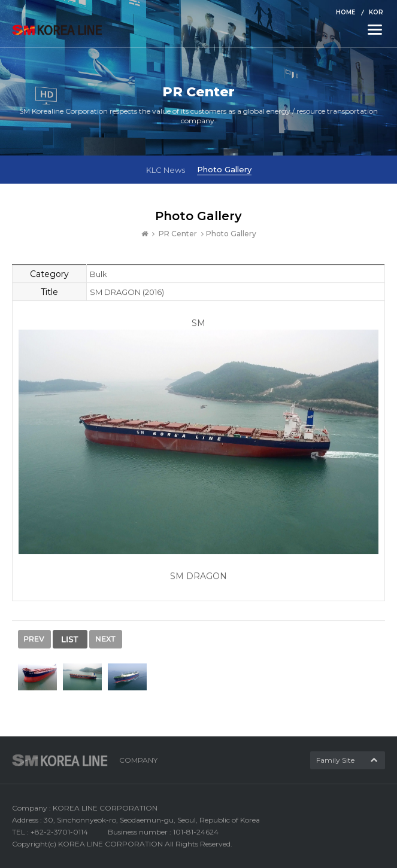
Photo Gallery (224, 169)
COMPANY (138, 760)
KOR (376, 12)
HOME (346, 12)
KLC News (166, 170)
